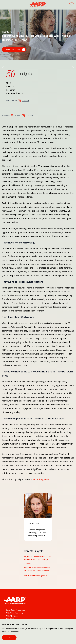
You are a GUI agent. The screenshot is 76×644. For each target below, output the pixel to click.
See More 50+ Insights (36, 576)
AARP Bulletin (12, 616)
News (10, 86)
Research (12, 90)
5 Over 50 (27, 564)
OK (9, 638)
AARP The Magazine (15, 613)
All (9, 83)
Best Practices (15, 93)
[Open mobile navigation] (4, 4)
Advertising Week (41, 479)
